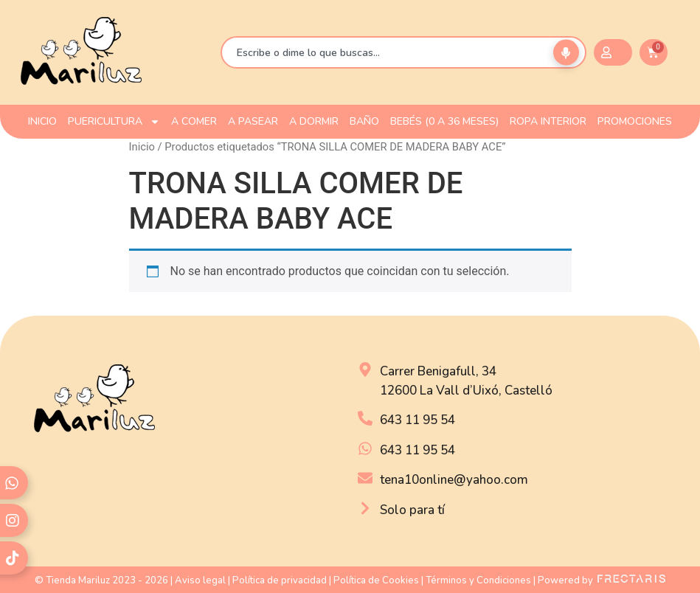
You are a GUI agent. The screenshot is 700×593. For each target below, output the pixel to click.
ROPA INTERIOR (548, 121)
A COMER (194, 121)
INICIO (42, 121)
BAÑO (364, 121)
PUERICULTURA (114, 122)
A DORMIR (314, 121)
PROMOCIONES (635, 121)
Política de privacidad (280, 580)
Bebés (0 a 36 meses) (444, 121)
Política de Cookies (376, 580)
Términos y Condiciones (478, 580)
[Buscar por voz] (566, 53)
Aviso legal (200, 580)
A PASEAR (253, 121)
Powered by (602, 580)
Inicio (142, 147)
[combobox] (403, 52)
